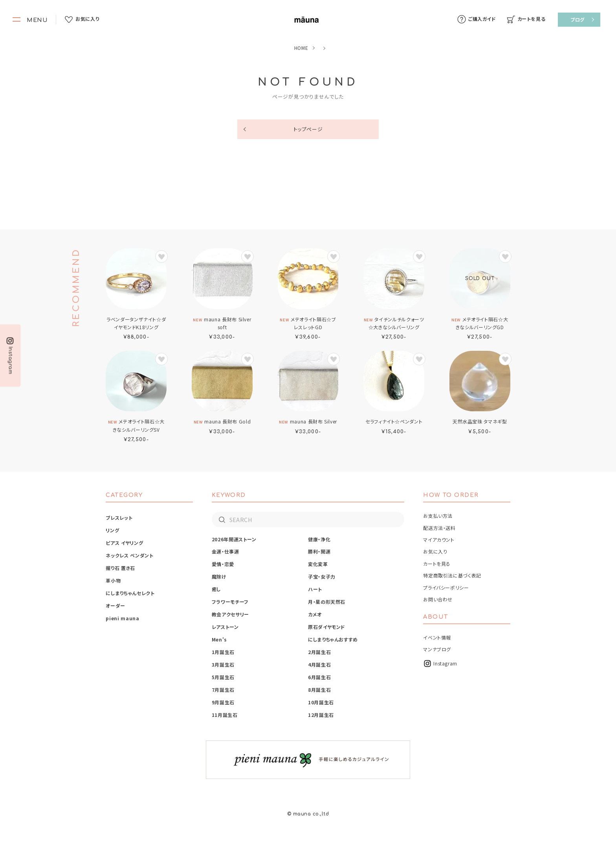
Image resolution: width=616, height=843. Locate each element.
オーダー (115, 606)
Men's (219, 639)
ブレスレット (119, 518)
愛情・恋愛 (223, 564)
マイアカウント (439, 540)
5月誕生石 (223, 677)
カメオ (315, 614)
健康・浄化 (319, 539)
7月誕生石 (223, 690)
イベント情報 (437, 637)
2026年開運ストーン (234, 539)
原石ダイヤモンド (327, 627)
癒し (216, 589)
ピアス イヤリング (124, 543)
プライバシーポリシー (446, 587)
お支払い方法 (438, 516)
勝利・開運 (319, 551)
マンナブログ (437, 649)
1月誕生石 (223, 652)
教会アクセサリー (230, 614)
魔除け (219, 576)
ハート (315, 589)
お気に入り (435, 551)
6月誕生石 (319, 677)
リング (112, 530)
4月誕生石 (319, 664)
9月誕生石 (223, 702)
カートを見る (437, 564)
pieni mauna (122, 618)
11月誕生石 (225, 715)
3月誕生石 (223, 664)
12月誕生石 (321, 715)
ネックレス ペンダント (129, 555)
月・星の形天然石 (327, 602)
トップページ (308, 129)
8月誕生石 (319, 690)
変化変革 (318, 564)
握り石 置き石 (120, 568)
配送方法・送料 (439, 528)
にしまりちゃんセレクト (130, 593)
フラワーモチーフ (230, 602)
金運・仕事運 (225, 551)
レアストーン (225, 627)
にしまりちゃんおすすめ (333, 639)
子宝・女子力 (322, 576)
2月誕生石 (319, 652)
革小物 (113, 580)
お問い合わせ (438, 599)
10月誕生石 (321, 702)
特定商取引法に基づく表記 (452, 575)
